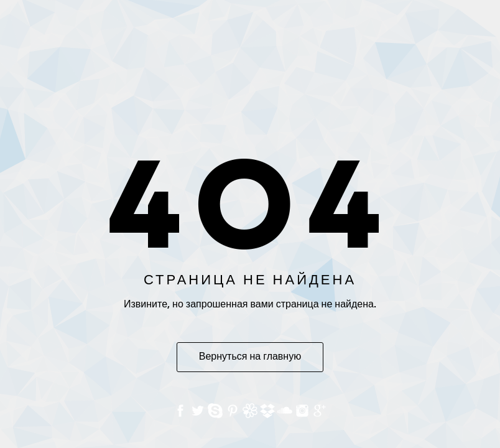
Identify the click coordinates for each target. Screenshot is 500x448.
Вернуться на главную (250, 357)
